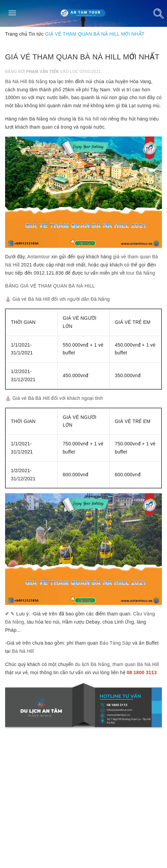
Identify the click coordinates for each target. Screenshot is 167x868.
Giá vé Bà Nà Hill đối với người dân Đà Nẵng (61, 299)
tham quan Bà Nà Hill (136, 664)
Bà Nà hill (88, 119)
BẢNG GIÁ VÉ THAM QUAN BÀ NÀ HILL (50, 286)
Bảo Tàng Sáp (115, 643)
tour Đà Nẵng (140, 273)
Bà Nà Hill (23, 651)
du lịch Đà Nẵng (92, 664)
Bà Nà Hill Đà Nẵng (26, 81)
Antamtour (39, 257)
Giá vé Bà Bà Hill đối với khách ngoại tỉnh (58, 398)
